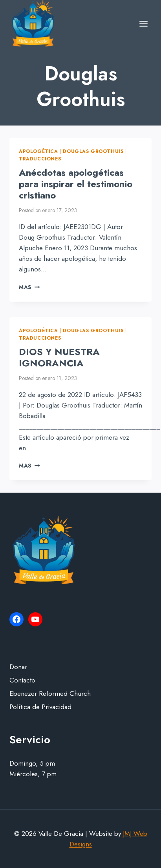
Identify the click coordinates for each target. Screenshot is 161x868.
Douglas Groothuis (93, 151)
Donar (18, 667)
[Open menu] (143, 24)
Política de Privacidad (40, 707)
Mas (29, 287)
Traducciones (40, 159)
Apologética (38, 151)
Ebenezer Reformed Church (50, 693)
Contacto (22, 680)
